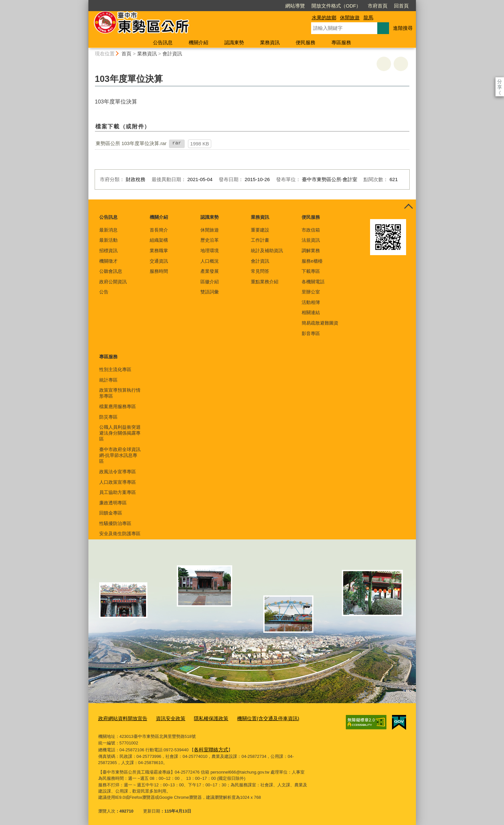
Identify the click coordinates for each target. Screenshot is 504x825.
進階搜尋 (403, 28)
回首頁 (364, 6)
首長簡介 (159, 230)
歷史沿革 (210, 240)
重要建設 (260, 230)
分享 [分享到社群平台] (500, 81)
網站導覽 (257, 6)
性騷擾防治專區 (115, 523)
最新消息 (108, 230)
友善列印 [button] (384, 64)
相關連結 (311, 312)
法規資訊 (311, 240)
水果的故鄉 (324, 18)
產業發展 (210, 271)
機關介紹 (198, 42)
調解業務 (311, 251)
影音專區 (311, 333)
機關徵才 (108, 261)
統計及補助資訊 (267, 251)
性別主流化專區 (115, 369)
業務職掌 (159, 251)
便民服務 (306, 42)
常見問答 (260, 271)
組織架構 (159, 240)
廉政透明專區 (113, 503)
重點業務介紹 (265, 282)
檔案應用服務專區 (118, 406)
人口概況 (210, 261)
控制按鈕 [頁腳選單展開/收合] (409, 207)
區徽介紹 (210, 282)
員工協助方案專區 (118, 492)
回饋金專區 (111, 513)
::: (86, 3)
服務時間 (159, 271)
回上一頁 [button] (401, 64)
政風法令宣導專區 (118, 472)
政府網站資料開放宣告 (120, 718)
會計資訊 (172, 54)
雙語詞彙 (210, 292)
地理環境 (210, 251)
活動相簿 (311, 302)
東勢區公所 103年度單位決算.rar (131, 143)
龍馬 (368, 18)
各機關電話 (313, 282)
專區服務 (341, 42)
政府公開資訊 (113, 282)
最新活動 (108, 240)
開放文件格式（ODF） (299, 6)
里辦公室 (311, 292)
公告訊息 (163, 42)
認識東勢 (234, 42)
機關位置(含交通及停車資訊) (249, 718)
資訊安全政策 (162, 718)
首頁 (126, 54)
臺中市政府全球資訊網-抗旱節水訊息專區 (120, 455)
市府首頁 (340, 6)
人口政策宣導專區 (118, 482)
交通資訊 (159, 261)
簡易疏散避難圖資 (320, 323)
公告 (104, 292)
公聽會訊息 (111, 271)
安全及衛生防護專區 (120, 534)
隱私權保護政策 (198, 718)
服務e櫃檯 (312, 261)
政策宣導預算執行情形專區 (120, 393)
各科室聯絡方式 (209, 748)
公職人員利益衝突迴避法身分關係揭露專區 (120, 433)
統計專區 (108, 380)
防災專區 (108, 417)
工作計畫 (260, 240)
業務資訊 (270, 42)
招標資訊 (108, 251)
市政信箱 (311, 230)
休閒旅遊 (350, 18)
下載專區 (311, 271)
